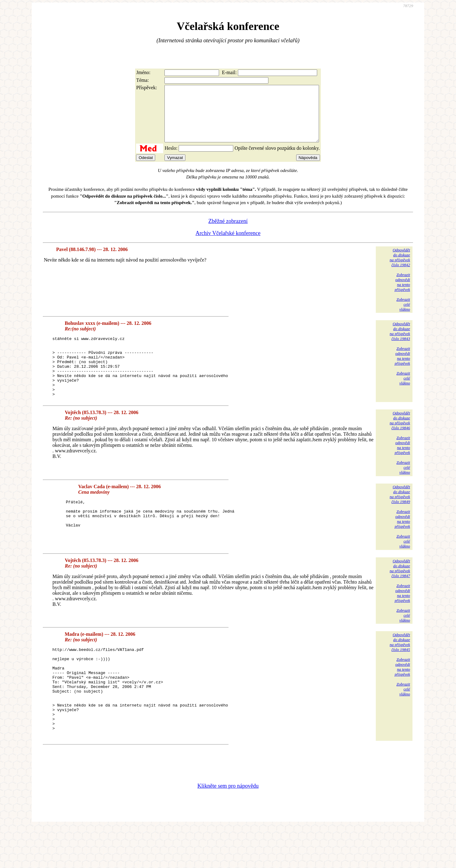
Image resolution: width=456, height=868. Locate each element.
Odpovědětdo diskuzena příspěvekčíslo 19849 (400, 517)
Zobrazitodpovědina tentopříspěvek (402, 293)
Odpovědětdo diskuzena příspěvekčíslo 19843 (400, 342)
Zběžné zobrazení (228, 232)
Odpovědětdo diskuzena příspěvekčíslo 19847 (400, 591)
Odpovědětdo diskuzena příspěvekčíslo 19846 (400, 444)
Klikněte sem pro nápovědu (228, 827)
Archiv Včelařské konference (228, 244)
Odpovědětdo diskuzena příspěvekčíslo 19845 (400, 665)
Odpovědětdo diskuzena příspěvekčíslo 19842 (400, 268)
